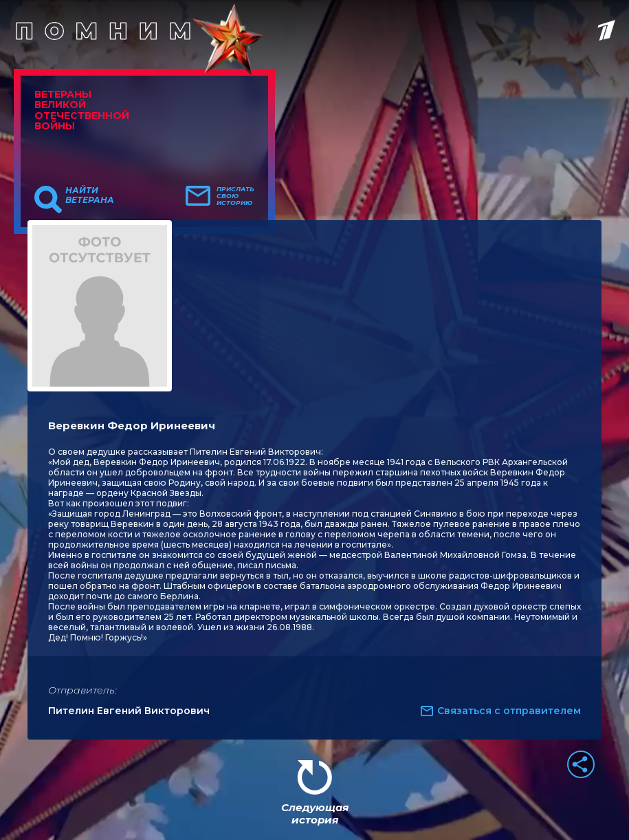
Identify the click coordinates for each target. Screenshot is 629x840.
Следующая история (315, 814)
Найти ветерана (90, 195)
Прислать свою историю (235, 196)
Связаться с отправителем (509, 711)
